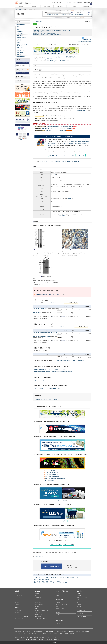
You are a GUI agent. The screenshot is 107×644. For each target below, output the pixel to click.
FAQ (57, 606)
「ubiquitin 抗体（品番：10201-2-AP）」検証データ (49, 294)
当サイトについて (27, 631)
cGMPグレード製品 (68, 544)
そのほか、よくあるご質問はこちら (60, 216)
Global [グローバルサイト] (85, 2)
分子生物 (19, 40)
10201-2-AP (53, 175)
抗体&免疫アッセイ (53, 155)
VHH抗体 (72, 155)
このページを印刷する (38, 21)
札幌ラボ (19, 54)
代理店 (58, 596)
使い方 (88, 15)
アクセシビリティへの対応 (56, 634)
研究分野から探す (37, 35)
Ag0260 (70, 199)
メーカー (58, 594)
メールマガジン (18, 71)
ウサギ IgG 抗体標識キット (51, 470)
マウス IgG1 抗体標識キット (52, 472)
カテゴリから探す (37, 30)
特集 (18, 27)
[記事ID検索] (85, 13)
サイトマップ (18, 631)
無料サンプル (18, 613)
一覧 (28, 125)
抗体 (41, 32)
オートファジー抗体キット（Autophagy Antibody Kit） (47, 389)
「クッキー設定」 (29, 639)
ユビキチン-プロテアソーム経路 (66, 30)
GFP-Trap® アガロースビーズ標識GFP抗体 (56, 130)
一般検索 (76, 15)
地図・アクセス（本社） (82, 598)
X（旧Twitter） (59, 615)
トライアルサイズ (54, 303)
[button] (28, 134)
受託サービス (20, 48)
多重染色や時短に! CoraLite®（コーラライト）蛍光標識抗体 (70, 361)
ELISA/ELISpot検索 (69, 15)
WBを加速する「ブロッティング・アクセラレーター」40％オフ (56, 128)
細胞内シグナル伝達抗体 (52, 33)
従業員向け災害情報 (69, 634)
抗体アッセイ (20, 42)
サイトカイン (64, 155)
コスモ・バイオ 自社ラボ (41, 618)
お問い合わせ (86, 7)
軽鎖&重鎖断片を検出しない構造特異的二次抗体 (58, 61)
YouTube (58, 617)
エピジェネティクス (44, 35)
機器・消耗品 (20, 52)
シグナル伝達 (43, 30)
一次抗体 (45, 32)
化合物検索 (62, 15)
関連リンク (45, 634)
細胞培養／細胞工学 (22, 38)
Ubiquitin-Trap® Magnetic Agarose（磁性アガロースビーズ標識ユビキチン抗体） (53, 372)
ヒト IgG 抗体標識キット (51, 481)
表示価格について (39, 557)
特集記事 (37, 594)
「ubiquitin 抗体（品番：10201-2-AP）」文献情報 (46, 400)
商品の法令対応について (35, 634)
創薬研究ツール (21, 50)
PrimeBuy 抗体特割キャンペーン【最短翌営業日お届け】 (64, 57)
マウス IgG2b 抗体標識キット (52, 476)
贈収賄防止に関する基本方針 (83, 631)
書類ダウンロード (60, 608)
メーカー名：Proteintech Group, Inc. (85, 42)
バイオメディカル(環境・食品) (42, 610)
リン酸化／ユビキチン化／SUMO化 (53, 30)
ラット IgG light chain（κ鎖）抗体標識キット (56, 479)
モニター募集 (18, 615)
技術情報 (58, 602)
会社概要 (79, 596)
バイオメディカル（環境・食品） (22, 45)
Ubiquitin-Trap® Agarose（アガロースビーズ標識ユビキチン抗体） (50, 369)
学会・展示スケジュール (20, 619)
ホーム (16, 9)
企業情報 (74, 2)
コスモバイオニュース (25, 71)
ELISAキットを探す (61, 521)
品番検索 (81, 15)
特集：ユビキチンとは (39, 380)
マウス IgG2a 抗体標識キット (52, 474)
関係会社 (79, 604)
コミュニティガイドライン (21, 634)
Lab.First (90, 2)
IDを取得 (54, 2)
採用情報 (80, 2)
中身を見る (22, 140)
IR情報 (69, 2)
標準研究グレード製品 (56, 544)
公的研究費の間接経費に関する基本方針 (65, 631)
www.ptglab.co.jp (82, 110)
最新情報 (34, 7)
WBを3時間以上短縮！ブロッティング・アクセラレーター (56, 59)
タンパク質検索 (55, 15)
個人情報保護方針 (38, 631)
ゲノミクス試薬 (80, 155)
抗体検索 (49, 15)
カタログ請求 (60, 7)
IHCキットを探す (62, 501)
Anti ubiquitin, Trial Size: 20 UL (40, 309)
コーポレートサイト (62, 2)
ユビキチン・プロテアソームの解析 (55, 35)
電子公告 (79, 602)
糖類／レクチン (21, 36)
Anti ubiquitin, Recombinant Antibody (42, 336)
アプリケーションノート (62, 604)
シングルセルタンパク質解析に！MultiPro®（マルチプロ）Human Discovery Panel (60, 161)
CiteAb (86, 140)
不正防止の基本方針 (49, 631)
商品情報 (21, 7)
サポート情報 (47, 7)
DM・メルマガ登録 (82, 617)
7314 (52, 195)
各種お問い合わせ (82, 610)
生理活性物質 (20, 31)
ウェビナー (22, 617)
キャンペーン (18, 611)
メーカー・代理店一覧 (73, 7)
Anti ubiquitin (37, 312)
